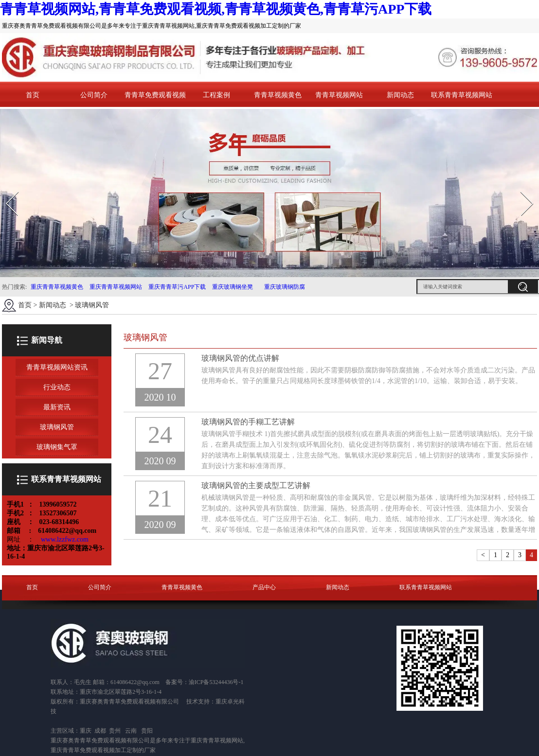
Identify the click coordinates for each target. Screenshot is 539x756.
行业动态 (57, 387)
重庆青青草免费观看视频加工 (89, 750)
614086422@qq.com (135, 682)
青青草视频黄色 (278, 95)
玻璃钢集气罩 (57, 447)
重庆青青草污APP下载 (176, 287)
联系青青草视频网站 (462, 95)
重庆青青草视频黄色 (57, 287)
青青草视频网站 (339, 95)
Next (521, 188)
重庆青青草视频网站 (116, 287)
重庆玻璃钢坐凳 (232, 287)
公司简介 (94, 95)
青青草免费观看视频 (155, 95)
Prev (6, 188)
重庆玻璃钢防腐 (285, 287)
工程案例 (216, 95)
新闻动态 (400, 95)
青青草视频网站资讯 (57, 367)
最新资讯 (57, 407)
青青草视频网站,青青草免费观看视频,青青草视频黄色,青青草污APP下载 (216, 9)
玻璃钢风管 (57, 427)
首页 (33, 95)
